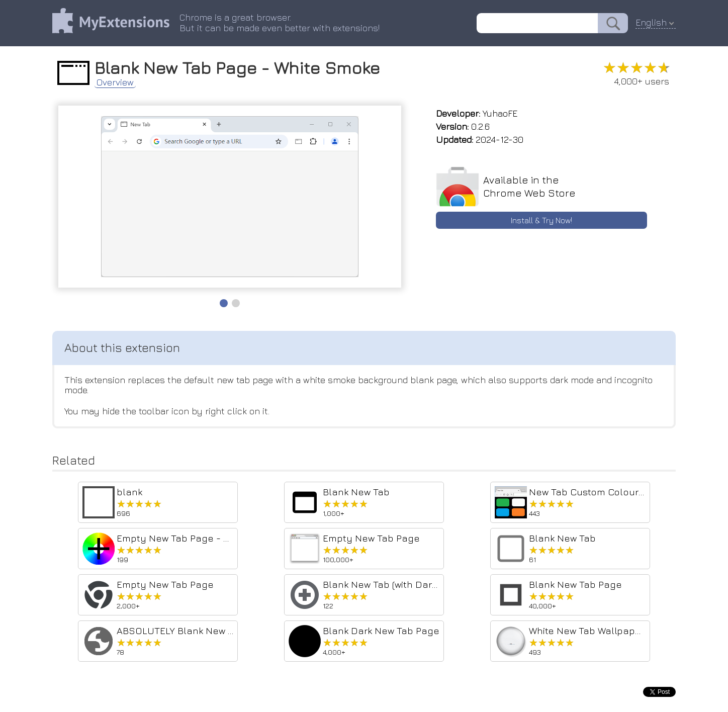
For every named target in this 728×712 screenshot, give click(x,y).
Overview (115, 82)
